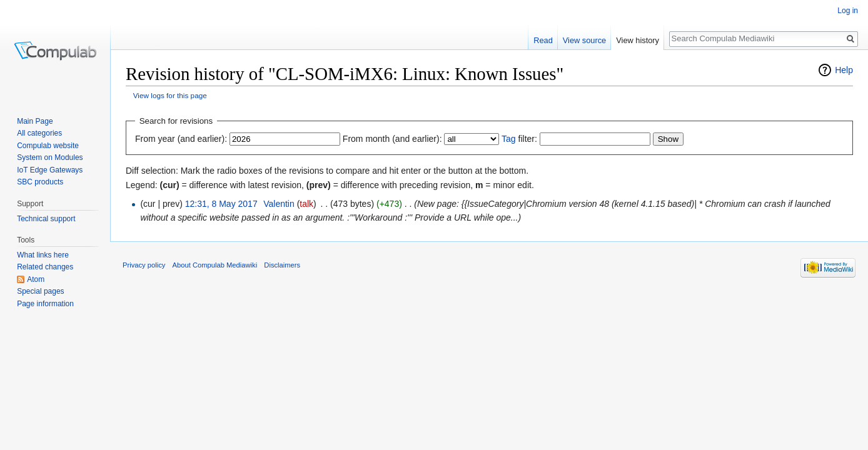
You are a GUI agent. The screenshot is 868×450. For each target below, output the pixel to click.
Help (844, 70)
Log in (848, 11)
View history (638, 40)
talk (306, 204)
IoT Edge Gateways (50, 170)
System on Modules (50, 157)
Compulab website (48, 146)
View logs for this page (170, 95)
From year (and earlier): (181, 139)
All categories (39, 133)
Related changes (45, 267)
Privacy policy (144, 265)
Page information (45, 304)
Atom (36, 279)
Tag (509, 139)
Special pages (40, 291)
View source (584, 40)
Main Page (35, 121)
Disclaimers (282, 265)
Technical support (46, 219)
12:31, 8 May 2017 (221, 204)
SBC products (40, 182)
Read (543, 40)
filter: (519, 139)
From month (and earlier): (392, 139)
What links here (43, 255)
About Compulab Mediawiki (215, 265)
